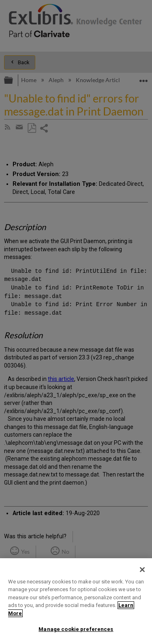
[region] (76, 601)
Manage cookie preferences (76, 629)
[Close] (142, 570)
